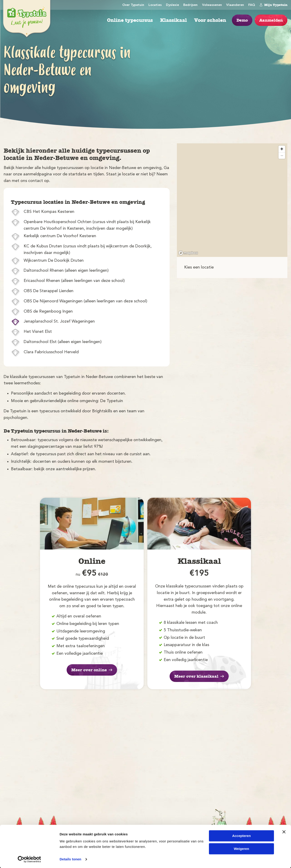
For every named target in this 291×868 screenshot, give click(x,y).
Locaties (155, 5)
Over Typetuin (133, 5)
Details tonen (70, 859)
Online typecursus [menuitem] (130, 20)
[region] (232, 200)
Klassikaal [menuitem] (173, 20)
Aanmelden (271, 20)
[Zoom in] (282, 149)
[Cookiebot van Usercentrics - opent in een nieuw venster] (29, 859)
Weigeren (241, 848)
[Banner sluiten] (284, 832)
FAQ (252, 5)
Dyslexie (172, 5)
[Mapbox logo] (188, 253)
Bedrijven (190, 5)
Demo (242, 20)
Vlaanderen (235, 5)
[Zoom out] (282, 155)
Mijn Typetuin (273, 5)
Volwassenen (212, 5)
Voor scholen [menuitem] (210, 20)
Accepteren (241, 836)
